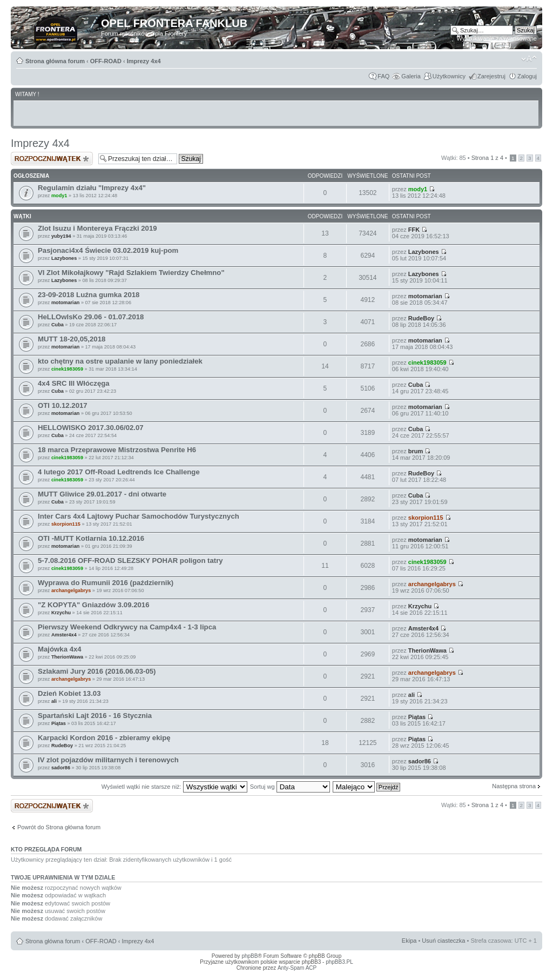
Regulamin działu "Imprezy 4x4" (92, 188)
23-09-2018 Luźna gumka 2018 (89, 295)
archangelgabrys (71, 590)
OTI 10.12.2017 (63, 405)
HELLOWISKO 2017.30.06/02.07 (91, 428)
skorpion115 (66, 524)
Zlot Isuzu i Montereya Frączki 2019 (97, 228)
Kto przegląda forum (46, 849)
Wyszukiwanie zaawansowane (497, 38)
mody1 (59, 196)
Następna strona (514, 786)
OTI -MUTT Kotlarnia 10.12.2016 (91, 538)
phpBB (249, 956)
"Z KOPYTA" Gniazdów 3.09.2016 (93, 605)
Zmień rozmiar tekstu (529, 59)
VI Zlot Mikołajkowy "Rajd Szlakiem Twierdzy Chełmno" (131, 273)
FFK (414, 230)
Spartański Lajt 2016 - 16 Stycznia (95, 716)
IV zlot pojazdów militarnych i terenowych (108, 760)
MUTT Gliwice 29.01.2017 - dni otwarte (102, 494)
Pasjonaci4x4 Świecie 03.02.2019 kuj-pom (108, 250)
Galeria (411, 76)
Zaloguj (527, 76)
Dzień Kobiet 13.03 (69, 693)
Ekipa (409, 941)
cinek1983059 (67, 369)
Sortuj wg (290, 787)
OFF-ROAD (106, 61)
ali (54, 701)
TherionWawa (67, 657)
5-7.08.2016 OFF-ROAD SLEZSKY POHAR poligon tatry (130, 561)
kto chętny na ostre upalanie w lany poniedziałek (120, 361)
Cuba (58, 325)
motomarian (65, 303)
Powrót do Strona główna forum (59, 827)
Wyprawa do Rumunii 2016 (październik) (106, 583)
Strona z (487, 158)
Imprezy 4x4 (144, 61)
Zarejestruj (491, 76)
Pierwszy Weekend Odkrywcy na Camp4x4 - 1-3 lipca (127, 627)
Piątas (59, 723)
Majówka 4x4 (60, 649)
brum (416, 451)
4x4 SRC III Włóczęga (74, 383)
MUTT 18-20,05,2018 (72, 339)
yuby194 (61, 236)
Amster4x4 (64, 635)
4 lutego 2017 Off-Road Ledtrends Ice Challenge (119, 472)
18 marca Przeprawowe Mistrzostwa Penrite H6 (117, 450)
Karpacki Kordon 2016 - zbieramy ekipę (104, 738)
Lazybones (64, 258)
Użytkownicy (449, 76)
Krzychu (61, 613)
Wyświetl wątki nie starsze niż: (174, 787)
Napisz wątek (52, 159)
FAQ (383, 76)
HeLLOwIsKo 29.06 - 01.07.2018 (91, 317)
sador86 (61, 768)
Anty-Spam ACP (297, 968)
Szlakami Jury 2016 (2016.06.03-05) (97, 671)
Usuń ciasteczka (443, 941)
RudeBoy (421, 318)
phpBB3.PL (339, 962)
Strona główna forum (55, 61)
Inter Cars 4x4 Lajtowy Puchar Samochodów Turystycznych (139, 516)
